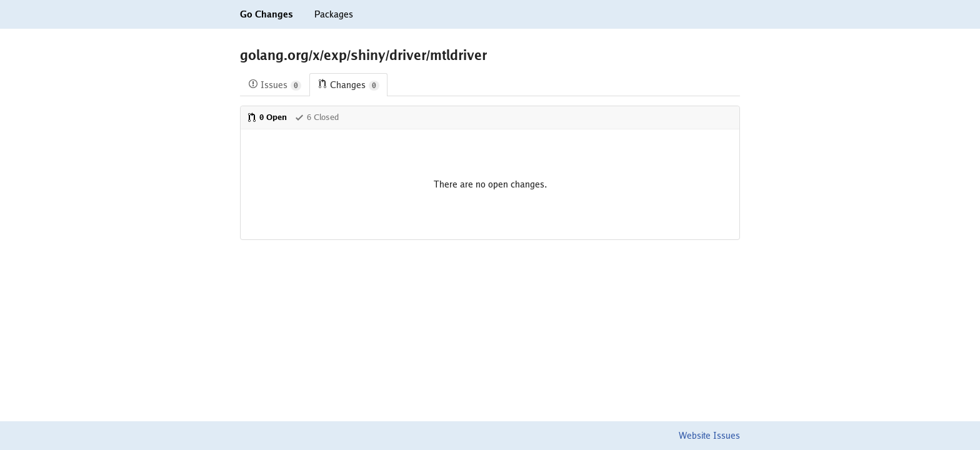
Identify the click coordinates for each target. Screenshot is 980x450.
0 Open (267, 117)
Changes (348, 85)
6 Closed (317, 117)
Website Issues (709, 436)
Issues (275, 85)
